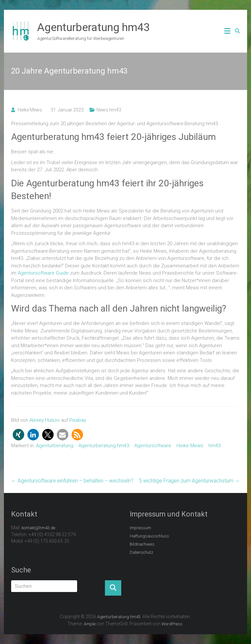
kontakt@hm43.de (38, 528)
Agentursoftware (153, 446)
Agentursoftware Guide (43, 273)
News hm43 (109, 110)
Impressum (140, 528)
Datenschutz (142, 552)
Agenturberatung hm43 (93, 27)
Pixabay (78, 420)
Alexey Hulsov (45, 420)
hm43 (215, 446)
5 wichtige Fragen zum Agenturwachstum (189, 481)
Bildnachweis (142, 544)
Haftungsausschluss (149, 536)
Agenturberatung (55, 446)
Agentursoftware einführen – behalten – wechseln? (72, 481)
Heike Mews (30, 110)
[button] (18, 435)
